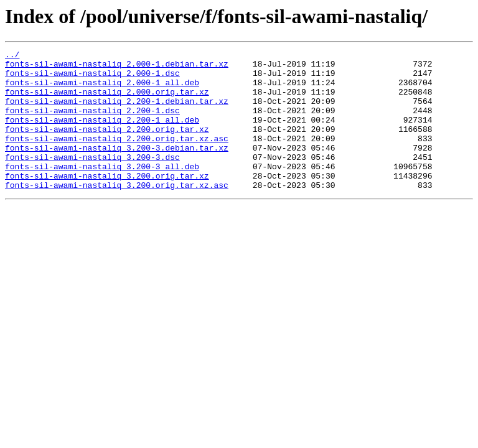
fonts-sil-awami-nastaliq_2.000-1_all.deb (102, 90)
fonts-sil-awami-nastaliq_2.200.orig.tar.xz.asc (117, 157)
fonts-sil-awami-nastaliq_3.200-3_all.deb (102, 190)
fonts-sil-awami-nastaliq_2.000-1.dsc (92, 78)
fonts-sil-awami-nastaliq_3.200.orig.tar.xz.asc (117, 213)
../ (12, 56)
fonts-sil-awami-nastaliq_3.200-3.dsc (92, 179)
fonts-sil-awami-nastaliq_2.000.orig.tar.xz (107, 101)
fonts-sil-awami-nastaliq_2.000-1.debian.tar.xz (117, 67)
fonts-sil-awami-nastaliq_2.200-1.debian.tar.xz (117, 112)
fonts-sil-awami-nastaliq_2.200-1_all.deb (102, 134)
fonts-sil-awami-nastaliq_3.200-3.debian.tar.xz (117, 168)
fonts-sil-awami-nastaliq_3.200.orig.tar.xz (107, 202)
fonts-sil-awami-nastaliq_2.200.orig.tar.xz (107, 146)
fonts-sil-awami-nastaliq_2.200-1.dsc (92, 123)
